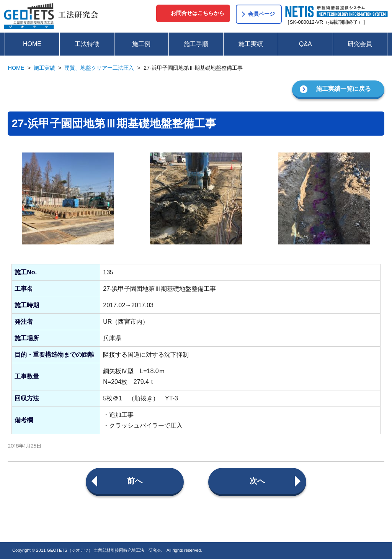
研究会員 (360, 44)
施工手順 (196, 44)
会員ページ (261, 14)
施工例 (141, 44)
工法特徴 (87, 44)
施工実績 (251, 44)
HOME (32, 44)
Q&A (305, 44)
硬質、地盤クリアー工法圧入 (99, 68)
